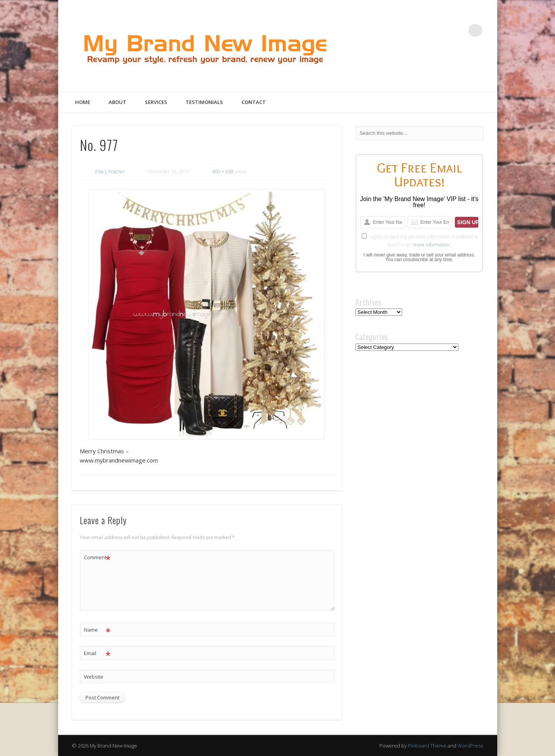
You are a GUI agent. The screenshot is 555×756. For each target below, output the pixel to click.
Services (156, 102)
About (117, 102)
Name (97, 630)
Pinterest (444, 30)
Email (97, 653)
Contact (254, 102)
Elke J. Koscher (110, 172)
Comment (97, 557)
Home (83, 102)
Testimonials (204, 102)
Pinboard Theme (427, 746)
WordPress (470, 746)
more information (431, 245)
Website (94, 677)
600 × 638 (223, 172)
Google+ (460, 30)
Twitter (429, 30)
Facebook (413, 30)
